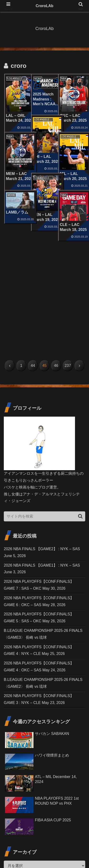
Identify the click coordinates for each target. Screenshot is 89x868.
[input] (44, 416)
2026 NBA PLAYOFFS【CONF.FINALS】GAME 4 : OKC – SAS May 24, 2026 (39, 566)
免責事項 (66, 846)
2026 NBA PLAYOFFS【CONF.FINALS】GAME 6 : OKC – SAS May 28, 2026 (39, 501)
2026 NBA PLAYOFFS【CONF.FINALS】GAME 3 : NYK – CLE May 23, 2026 (39, 599)
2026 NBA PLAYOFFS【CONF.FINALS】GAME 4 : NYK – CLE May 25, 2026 (39, 550)
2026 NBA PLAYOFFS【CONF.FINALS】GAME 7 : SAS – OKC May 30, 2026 (39, 484)
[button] (80, 416)
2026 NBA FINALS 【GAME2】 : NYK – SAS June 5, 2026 (42, 452)
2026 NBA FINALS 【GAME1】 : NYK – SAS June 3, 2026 (42, 468)
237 (68, 265)
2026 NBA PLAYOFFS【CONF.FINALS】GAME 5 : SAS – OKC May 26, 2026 (39, 517)
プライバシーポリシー (45, 853)
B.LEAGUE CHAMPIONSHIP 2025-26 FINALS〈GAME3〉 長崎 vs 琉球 (43, 533)
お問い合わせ (23, 846)
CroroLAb (44, 6)
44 (33, 265)
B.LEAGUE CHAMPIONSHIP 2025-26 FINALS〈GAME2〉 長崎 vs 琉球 (43, 582)
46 (56, 265)
